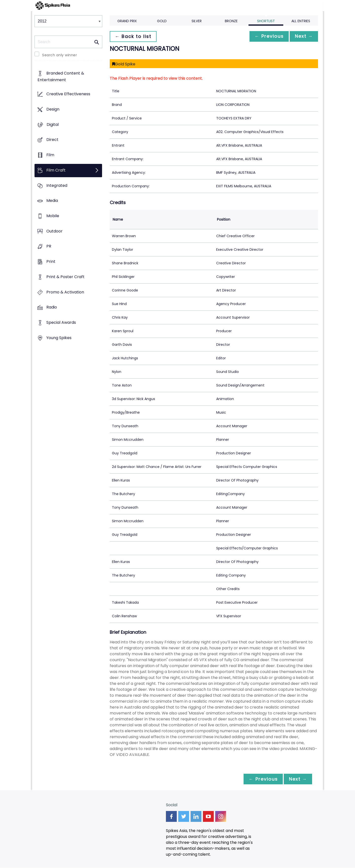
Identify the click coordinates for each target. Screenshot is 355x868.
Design (53, 109)
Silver (197, 21)
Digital (53, 125)
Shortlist (266, 21)
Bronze (231, 21)
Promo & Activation (65, 292)
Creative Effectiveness (68, 94)
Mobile (53, 216)
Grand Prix (127, 21)
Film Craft (56, 170)
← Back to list (134, 36)
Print (51, 262)
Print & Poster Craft (65, 277)
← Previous (266, 36)
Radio (52, 307)
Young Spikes (59, 338)
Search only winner (60, 55)
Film (50, 155)
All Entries (301, 21)
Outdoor (54, 231)
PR (49, 246)
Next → (303, 36)
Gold (162, 21)
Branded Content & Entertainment (61, 77)
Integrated (57, 185)
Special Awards (61, 323)
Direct (52, 140)
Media (52, 201)
